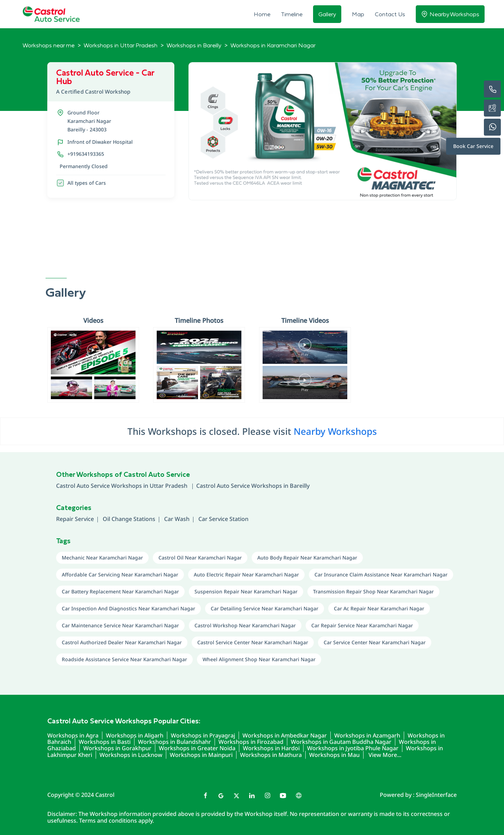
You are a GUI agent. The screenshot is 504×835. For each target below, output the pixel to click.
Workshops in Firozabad (251, 742)
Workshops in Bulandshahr (175, 742)
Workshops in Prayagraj (203, 735)
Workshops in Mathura (271, 755)
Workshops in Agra (73, 735)
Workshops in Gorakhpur (117, 748)
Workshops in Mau (334, 755)
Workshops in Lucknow (131, 755)
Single (436, 795)
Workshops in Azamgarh (367, 735)
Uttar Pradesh (169, 486)
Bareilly (300, 486)
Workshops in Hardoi (271, 748)
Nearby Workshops (335, 431)
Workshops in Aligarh (135, 735)
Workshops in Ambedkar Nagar (285, 735)
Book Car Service (473, 146)
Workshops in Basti (105, 742)
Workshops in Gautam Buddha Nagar (341, 742)
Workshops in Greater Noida (197, 748)
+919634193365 (86, 154)
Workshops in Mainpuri (201, 755)
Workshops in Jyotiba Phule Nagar (353, 748)
